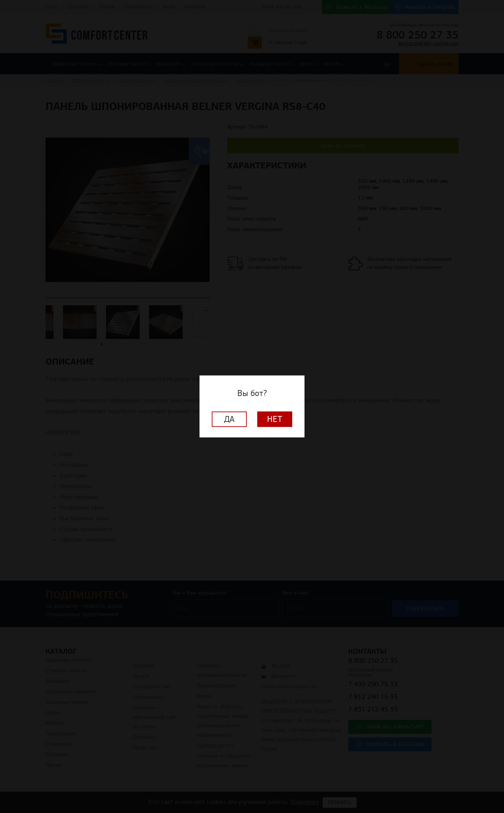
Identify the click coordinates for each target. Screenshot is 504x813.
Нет (275, 419)
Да (229, 419)
